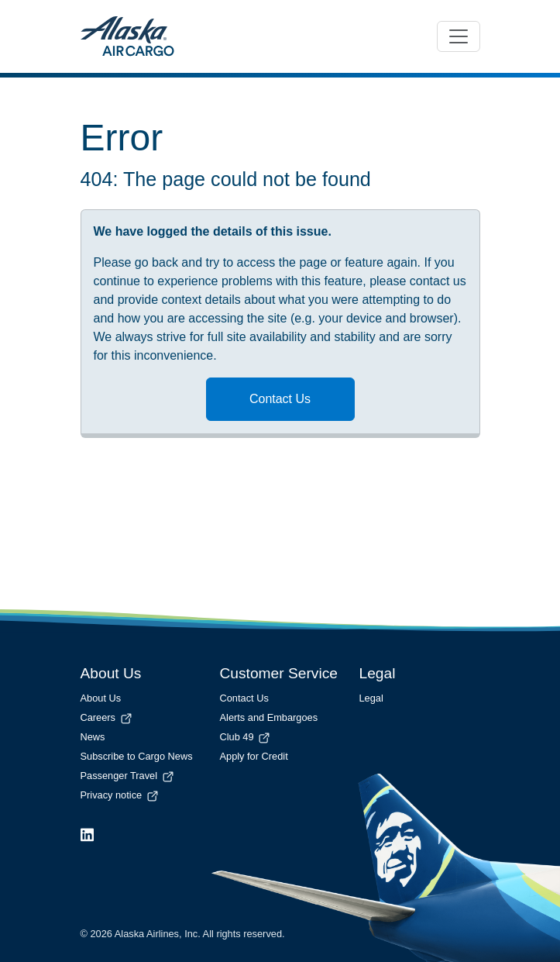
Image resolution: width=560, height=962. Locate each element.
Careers (107, 717)
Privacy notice (120, 795)
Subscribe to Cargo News (137, 756)
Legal (371, 698)
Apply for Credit (254, 756)
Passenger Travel (128, 776)
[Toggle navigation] (459, 36)
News (93, 737)
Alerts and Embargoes (269, 717)
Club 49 (246, 737)
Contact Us (280, 399)
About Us (101, 698)
